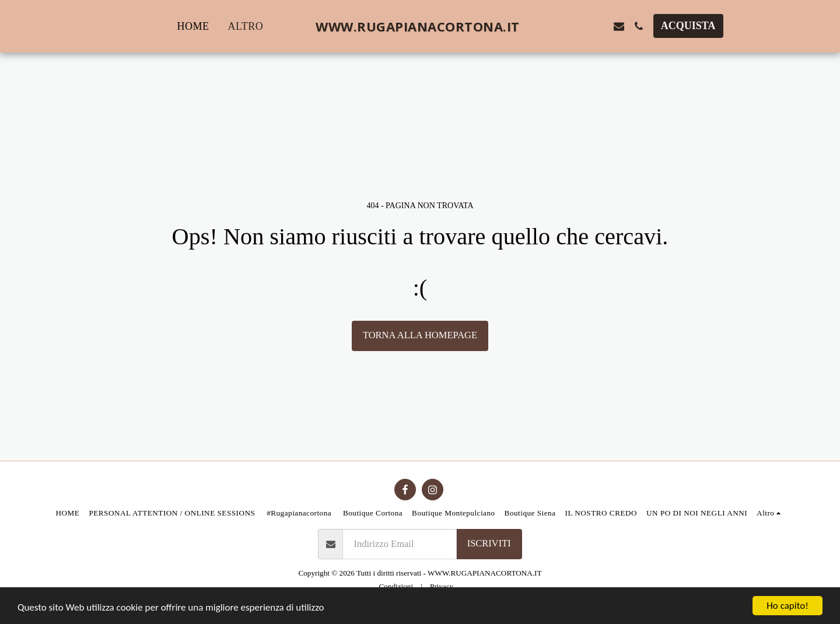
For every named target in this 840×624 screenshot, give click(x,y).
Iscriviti (489, 543)
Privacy (442, 586)
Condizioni (396, 586)
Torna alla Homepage (420, 335)
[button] (559, 26)
